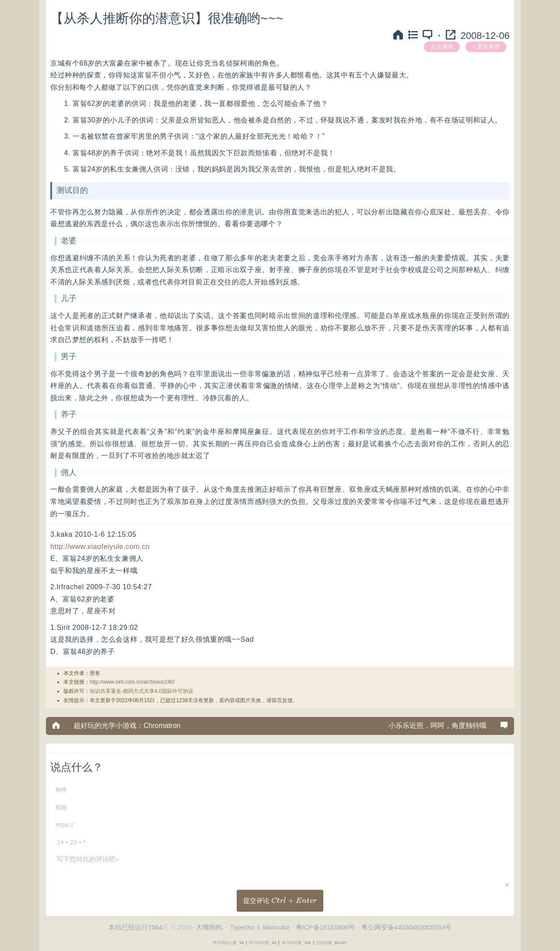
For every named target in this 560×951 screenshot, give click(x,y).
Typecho (242, 927)
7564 (155, 927)
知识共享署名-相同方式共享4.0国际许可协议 (142, 691)
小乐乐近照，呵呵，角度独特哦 (437, 725)
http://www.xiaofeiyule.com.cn (100, 547)
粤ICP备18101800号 (326, 927)
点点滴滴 (442, 47)
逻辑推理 (488, 47)
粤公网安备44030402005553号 (407, 927)
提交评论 (280, 900)
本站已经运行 (128, 927)
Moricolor (276, 927)
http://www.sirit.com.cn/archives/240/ (132, 682)
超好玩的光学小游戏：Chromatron (127, 725)
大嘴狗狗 (209, 927)
